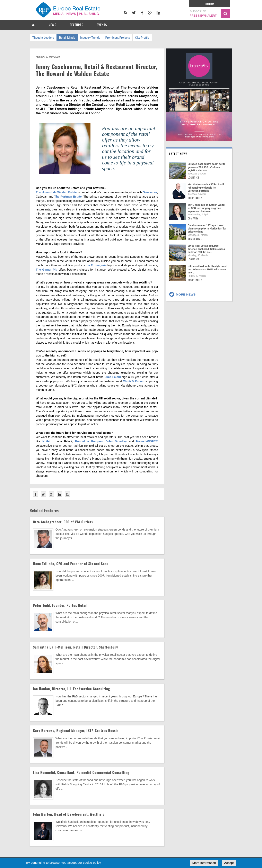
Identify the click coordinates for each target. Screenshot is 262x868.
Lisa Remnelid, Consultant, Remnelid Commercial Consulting (81, 772)
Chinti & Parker (133, 381)
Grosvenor (150, 192)
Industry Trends (90, 38)
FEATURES (77, 25)
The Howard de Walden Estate (56, 192)
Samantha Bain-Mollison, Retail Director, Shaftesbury (75, 647)
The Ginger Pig (47, 270)
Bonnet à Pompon (89, 441)
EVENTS (102, 25)
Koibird (47, 441)
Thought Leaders (43, 38)
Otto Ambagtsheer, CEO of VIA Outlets (63, 522)
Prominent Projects (118, 38)
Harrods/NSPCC (147, 441)
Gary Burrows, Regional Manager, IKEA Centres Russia (76, 730)
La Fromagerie (97, 265)
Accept (229, 863)
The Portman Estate (68, 197)
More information (204, 863)
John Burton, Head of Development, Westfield (69, 814)
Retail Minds (67, 38)
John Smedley (116, 441)
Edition (210, 4)
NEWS (52, 25)
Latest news (178, 154)
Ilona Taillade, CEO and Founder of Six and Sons (71, 564)
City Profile (142, 38)
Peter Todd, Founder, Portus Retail (60, 605)
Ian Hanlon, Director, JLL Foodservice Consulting (71, 689)
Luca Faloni (113, 377)
